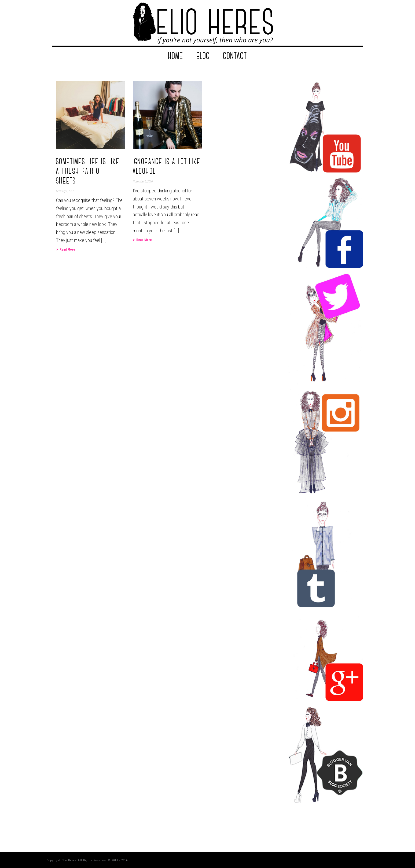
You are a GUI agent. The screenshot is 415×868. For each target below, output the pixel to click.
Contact (235, 56)
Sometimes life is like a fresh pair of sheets (88, 171)
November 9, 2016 (143, 182)
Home (176, 56)
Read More (66, 250)
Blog (203, 56)
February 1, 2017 (65, 191)
